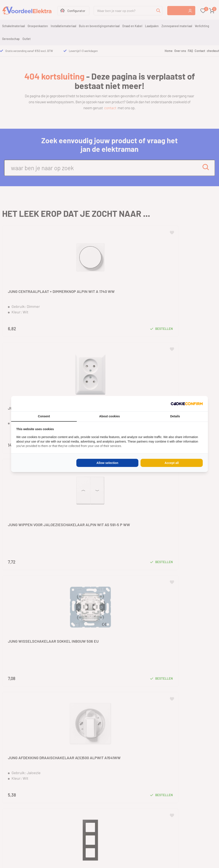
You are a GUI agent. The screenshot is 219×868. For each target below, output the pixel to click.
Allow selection (107, 463)
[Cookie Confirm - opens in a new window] (187, 404)
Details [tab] (175, 416)
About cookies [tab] (109, 416)
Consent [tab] (44, 416)
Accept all (172, 463)
